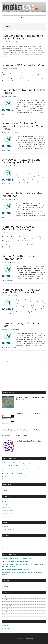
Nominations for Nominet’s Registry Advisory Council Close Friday (23, 126)
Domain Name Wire (8, 513)
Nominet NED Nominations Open (24, 65)
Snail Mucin (5, 477)
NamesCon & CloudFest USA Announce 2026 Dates (21, 430)
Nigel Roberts (6, 615)
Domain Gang (6, 526)
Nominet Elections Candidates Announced (22, 195)
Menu (25, 17)
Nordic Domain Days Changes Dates (29, 441)
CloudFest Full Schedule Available (15, 435)
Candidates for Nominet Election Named (24, 91)
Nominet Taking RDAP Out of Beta (21, 324)
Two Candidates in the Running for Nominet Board (23, 37)
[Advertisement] (24, 378)
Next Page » (43, 356)
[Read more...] (37, 81)
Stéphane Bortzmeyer (8, 529)
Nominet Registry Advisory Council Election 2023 (20, 228)
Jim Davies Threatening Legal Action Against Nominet (22, 161)
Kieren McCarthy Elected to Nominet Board (20, 257)
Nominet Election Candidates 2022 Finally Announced (22, 291)
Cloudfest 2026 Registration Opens (22, 463)
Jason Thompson (7, 516)
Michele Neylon (7, 463)
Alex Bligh (5, 501)
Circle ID (5, 504)
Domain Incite (6, 507)
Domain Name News (8, 510)
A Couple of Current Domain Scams (29, 414)
